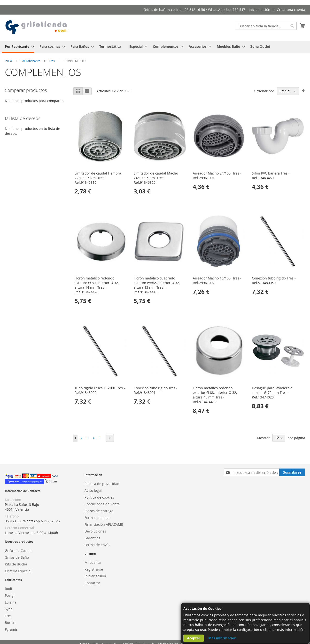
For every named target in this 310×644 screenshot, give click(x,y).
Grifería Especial (18, 571)
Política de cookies (99, 497)
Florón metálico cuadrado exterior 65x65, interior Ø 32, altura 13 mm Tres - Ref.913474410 (157, 285)
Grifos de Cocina (18, 551)
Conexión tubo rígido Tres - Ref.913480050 (274, 280)
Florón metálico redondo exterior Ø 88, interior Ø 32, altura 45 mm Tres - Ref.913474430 (215, 395)
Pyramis (11, 629)
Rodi (8, 589)
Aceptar (194, 638)
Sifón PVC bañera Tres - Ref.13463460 (271, 175)
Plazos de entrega (99, 511)
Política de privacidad (102, 484)
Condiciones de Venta (102, 504)
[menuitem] (18, 47)
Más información (222, 638)
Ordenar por (264, 91)
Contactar (92, 583)
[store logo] (36, 27)
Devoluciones (95, 531)
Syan (9, 609)
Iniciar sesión (260, 10)
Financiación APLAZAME (104, 524)
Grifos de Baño (17, 557)
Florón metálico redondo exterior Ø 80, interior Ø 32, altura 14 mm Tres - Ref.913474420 (97, 285)
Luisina (11, 602)
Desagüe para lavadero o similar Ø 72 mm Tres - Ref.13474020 (272, 393)
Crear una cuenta (291, 10)
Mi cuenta (93, 562)
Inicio (9, 61)
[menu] (155, 47)
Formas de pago (97, 518)
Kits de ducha (16, 564)
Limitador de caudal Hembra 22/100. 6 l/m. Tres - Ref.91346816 (98, 178)
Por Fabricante (31, 61)
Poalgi (10, 595)
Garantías (92, 538)
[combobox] (266, 26)
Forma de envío (97, 545)
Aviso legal (93, 490)
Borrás (10, 623)
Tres (52, 61)
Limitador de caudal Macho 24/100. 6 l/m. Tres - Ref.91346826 (156, 178)
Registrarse (94, 569)
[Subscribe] (292, 472)
